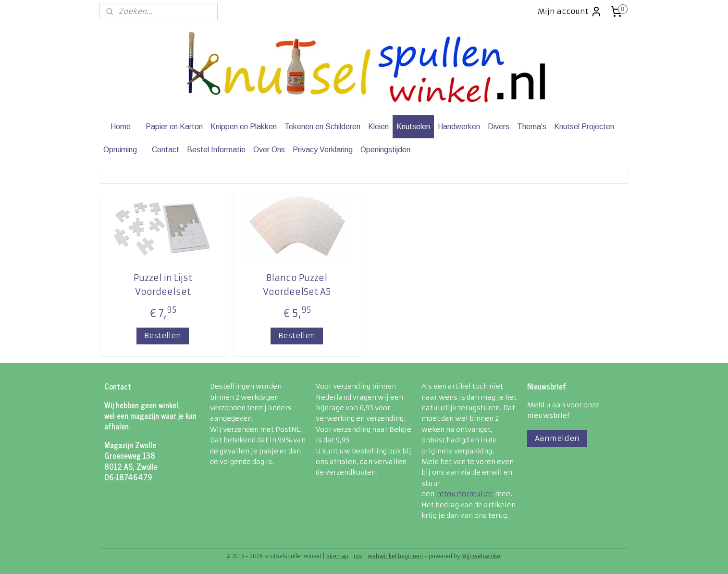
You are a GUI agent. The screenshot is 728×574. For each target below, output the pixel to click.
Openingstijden (385, 150)
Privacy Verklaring (323, 150)
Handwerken (459, 127)
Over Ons (269, 150)
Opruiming (120, 150)
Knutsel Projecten (584, 127)
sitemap (337, 556)
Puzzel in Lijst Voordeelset (163, 285)
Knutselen (413, 127)
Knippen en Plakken (244, 127)
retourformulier (465, 494)
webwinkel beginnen (395, 556)
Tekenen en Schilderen (322, 127)
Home (121, 127)
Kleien (378, 127)
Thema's (532, 127)
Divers (499, 127)
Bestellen (163, 336)
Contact (166, 150)
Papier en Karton (174, 127)
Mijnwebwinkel (481, 556)
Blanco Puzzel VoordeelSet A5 (297, 285)
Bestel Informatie (216, 150)
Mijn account (570, 12)
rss (358, 556)
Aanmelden (557, 438)
